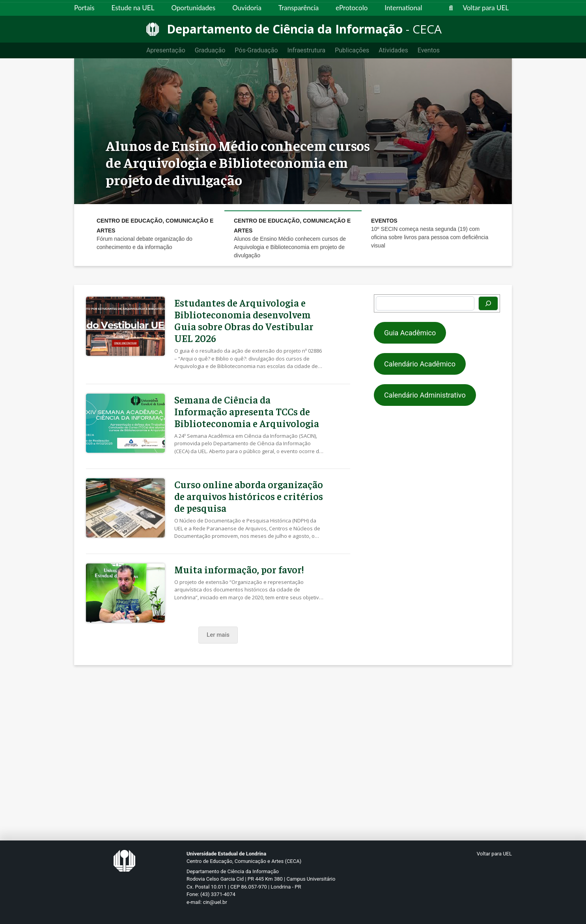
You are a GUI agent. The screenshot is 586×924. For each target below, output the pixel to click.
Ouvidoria (247, 8)
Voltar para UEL (486, 8)
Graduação (210, 50)
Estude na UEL (133, 8)
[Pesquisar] (488, 303)
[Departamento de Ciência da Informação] (293, 29)
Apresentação (166, 50)
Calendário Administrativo (425, 395)
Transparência (299, 8)
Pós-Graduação (256, 50)
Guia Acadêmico (410, 333)
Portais (84, 8)
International (403, 8)
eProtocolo (352, 8)
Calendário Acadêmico (420, 364)
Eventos (429, 50)
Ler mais (218, 635)
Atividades (393, 50)
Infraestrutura (307, 50)
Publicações (352, 50)
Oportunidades (193, 8)
